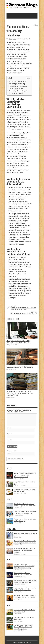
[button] (27, 79)
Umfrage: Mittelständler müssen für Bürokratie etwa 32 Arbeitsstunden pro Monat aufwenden (20, 393)
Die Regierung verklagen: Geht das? (21, 313)
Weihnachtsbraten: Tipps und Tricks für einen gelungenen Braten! (23, 308)
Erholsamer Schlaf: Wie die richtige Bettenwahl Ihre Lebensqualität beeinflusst (24, 550)
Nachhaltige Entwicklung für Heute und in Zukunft (18, 92)
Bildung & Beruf (13, 39)
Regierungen (25, 161)
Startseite (15, 642)
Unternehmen (11, 170)
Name (9, 428)
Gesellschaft (13, 271)
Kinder (18, 49)
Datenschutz (28, 642)
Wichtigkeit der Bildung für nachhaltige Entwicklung (18, 83)
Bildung (12, 42)
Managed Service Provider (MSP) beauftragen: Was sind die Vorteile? (19, 342)
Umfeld (22, 122)
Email (9, 434)
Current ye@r (12, 451)
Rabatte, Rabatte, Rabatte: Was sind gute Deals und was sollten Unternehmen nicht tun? (25, 475)
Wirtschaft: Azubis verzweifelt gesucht (20, 367)
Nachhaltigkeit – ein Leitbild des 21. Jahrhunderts (18, 87)
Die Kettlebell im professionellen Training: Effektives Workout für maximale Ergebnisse (23, 627)
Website (9, 440)
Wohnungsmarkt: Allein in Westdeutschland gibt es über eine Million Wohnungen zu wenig (24, 566)
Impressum (21, 642)
